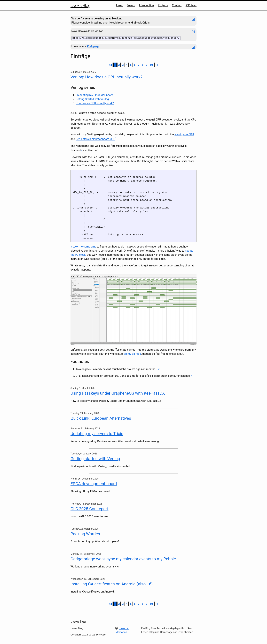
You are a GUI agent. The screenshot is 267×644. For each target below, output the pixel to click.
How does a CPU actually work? (95, 103)
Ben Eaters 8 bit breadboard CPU (96, 139)
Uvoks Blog (80, 5)
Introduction (146, 5)
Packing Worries (85, 534)
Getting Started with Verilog (92, 99)
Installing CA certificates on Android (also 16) (112, 584)
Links (119, 5)
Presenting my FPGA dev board (94, 95)
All (110, 65)
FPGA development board (94, 483)
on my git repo (132, 353)
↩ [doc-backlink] (159, 369)
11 (157, 65)
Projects (163, 5)
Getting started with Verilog (95, 458)
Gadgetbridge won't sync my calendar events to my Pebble (123, 559)
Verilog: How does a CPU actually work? (107, 77)
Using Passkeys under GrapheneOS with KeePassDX (118, 393)
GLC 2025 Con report (89, 508)
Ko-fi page (93, 46)
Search (131, 5)
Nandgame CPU (184, 134)
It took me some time (83, 246)
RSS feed (191, 5)
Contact (177, 5)
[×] (193, 19)
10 (151, 65)
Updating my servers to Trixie (97, 433)
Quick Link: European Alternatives (101, 418)
